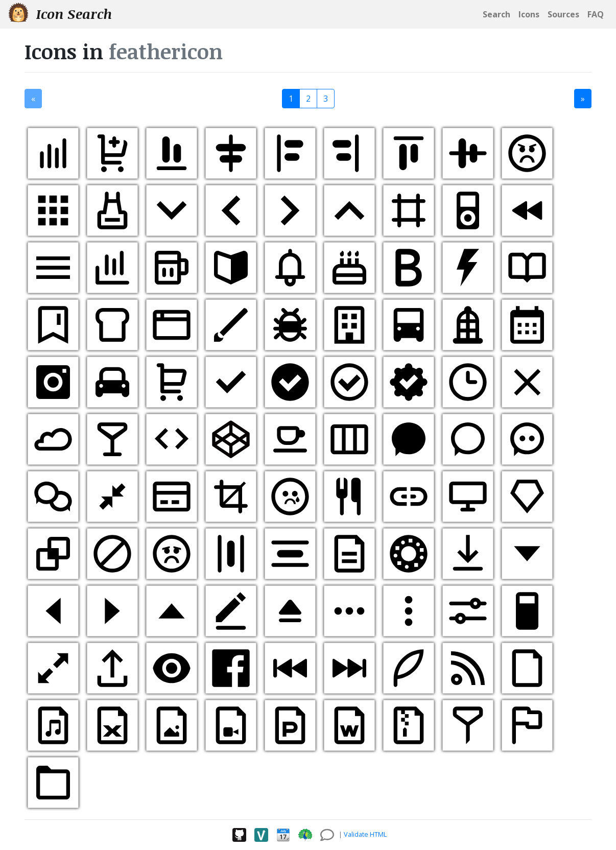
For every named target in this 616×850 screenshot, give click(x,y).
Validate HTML (365, 834)
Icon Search (60, 14)
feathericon (166, 51)
